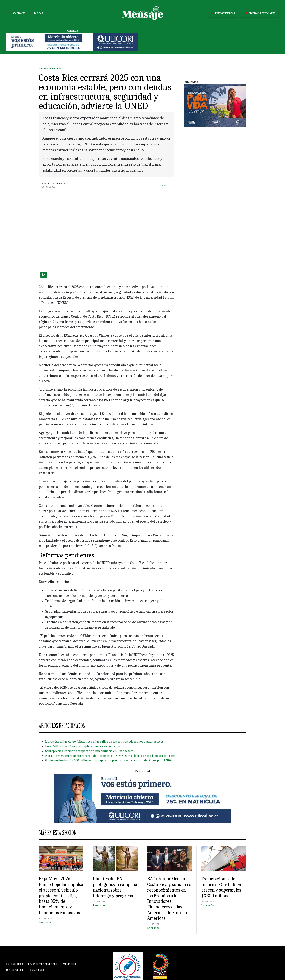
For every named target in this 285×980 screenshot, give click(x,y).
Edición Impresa (222, 13)
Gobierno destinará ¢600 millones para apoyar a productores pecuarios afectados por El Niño (109, 760)
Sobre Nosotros (14, 964)
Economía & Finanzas (50, 69)
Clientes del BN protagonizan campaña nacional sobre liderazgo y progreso (115, 887)
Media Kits (69, 964)
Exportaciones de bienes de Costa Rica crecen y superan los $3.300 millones (221, 887)
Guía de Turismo (15, 970)
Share (165, 185)
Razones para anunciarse (43, 964)
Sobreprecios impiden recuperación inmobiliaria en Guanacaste (89, 751)
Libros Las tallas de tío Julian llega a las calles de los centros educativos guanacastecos (104, 742)
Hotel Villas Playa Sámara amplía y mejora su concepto (83, 746)
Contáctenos (36, 970)
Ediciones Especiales (259, 13)
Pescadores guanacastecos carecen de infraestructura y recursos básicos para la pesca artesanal (111, 756)
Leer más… (46, 922)
